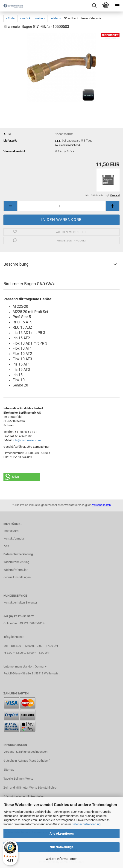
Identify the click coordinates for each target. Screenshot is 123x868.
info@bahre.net (13, 637)
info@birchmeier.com (27, 440)
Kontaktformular (14, 539)
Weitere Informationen (61, 859)
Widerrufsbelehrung (16, 562)
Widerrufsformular (15, 570)
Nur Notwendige (62, 847)
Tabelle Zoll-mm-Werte (18, 779)
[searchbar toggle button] (94, 6)
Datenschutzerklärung (86, 824)
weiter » (40, 18)
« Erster (11, 18)
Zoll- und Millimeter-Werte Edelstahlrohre (30, 788)
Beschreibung (16, 264)
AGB (6, 546)
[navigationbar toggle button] (117, 6)
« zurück (25, 18)
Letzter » (55, 18)
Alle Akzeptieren (62, 833)
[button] (22, 477)
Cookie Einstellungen (17, 577)
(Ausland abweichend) (68, 145)
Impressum (11, 531)
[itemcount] (61, 206)
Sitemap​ (9, 770)
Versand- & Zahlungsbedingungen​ (25, 752)
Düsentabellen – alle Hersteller (24, 797)
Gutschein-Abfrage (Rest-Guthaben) (27, 761)
